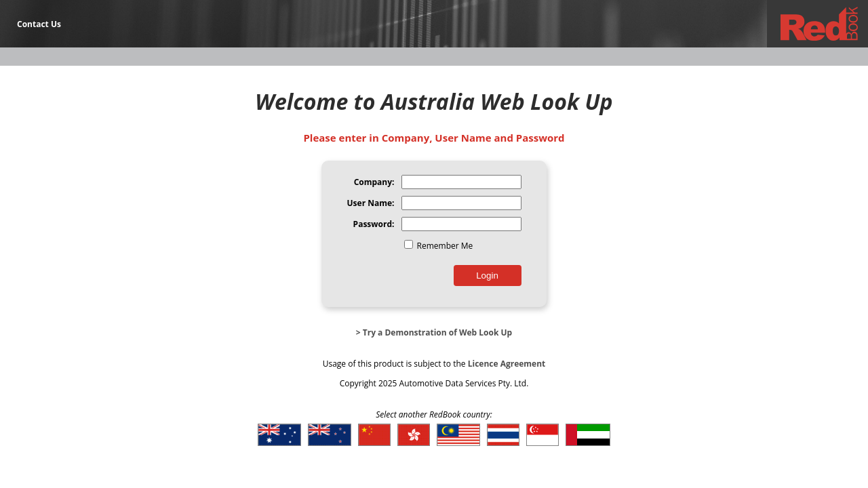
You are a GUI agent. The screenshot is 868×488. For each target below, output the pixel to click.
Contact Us (39, 24)
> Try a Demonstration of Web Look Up (434, 332)
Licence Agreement (507, 364)
